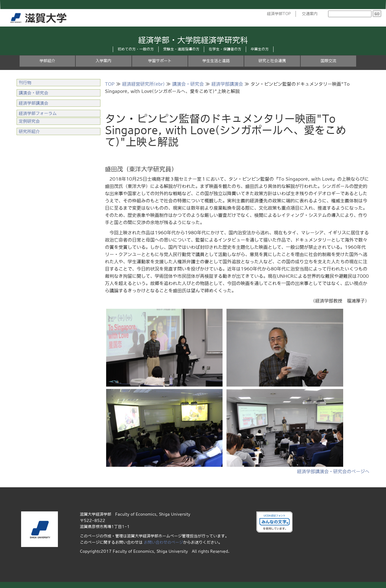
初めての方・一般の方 (136, 49)
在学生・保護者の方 (225, 49)
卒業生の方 (260, 49)
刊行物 (25, 83)
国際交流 (328, 61)
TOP (110, 84)
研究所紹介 (29, 131)
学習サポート (160, 61)
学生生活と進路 (216, 61)
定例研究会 (29, 121)
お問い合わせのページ (163, 542)
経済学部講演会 (227, 84)
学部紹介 (47, 61)
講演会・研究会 (188, 84)
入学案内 (103, 61)
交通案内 (310, 14)
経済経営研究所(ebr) (143, 84)
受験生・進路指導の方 (181, 49)
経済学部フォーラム (38, 113)
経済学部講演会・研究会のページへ (333, 471)
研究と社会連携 (272, 61)
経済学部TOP (279, 14)
